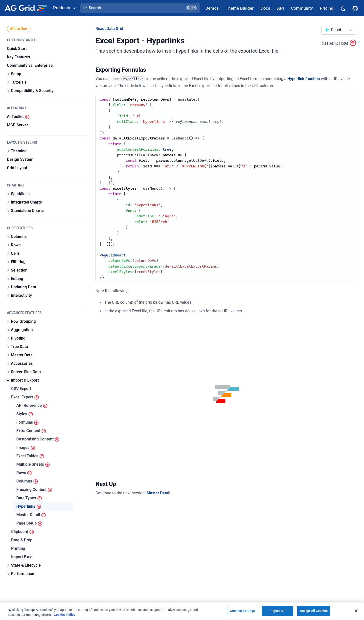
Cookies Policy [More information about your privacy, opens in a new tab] (65, 615)
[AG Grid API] (281, 8)
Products (64, 8)
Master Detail (159, 493)
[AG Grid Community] (302, 8)
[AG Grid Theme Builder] (240, 8)
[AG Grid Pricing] (327, 8)
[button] (140, 8)
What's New (19, 29)
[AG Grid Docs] (265, 8)
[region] (182, 611)
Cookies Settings (242, 611)
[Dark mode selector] (343, 8)
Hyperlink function (304, 79)
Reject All (278, 611)
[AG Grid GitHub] (356, 8)
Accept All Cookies (314, 611)
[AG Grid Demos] (212, 8)
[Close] (356, 611)
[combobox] (339, 30)
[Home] (26, 8)
